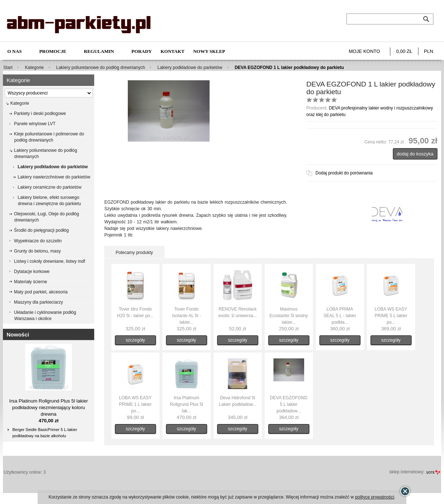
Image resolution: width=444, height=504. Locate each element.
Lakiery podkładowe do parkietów (190, 68)
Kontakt (173, 51)
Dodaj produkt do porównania (344, 173)
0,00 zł (404, 51)
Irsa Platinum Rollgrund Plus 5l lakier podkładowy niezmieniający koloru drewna (49, 407)
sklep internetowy (406, 472)
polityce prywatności (374, 497)
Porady (142, 51)
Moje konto (364, 51)
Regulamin (99, 51)
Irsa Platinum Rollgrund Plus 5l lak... (186, 404)
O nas (14, 51)
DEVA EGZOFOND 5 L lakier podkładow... (288, 404)
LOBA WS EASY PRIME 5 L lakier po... (391, 316)
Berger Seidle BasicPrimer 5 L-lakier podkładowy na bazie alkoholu (45, 433)
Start (8, 68)
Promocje (53, 51)
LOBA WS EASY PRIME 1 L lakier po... (135, 404)
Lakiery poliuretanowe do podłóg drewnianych (101, 68)
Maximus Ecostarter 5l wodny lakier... (289, 316)
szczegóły (135, 340)
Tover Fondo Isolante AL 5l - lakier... (186, 316)
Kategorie (34, 68)
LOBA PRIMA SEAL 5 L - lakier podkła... (340, 316)
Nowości (18, 334)
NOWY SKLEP (209, 51)
